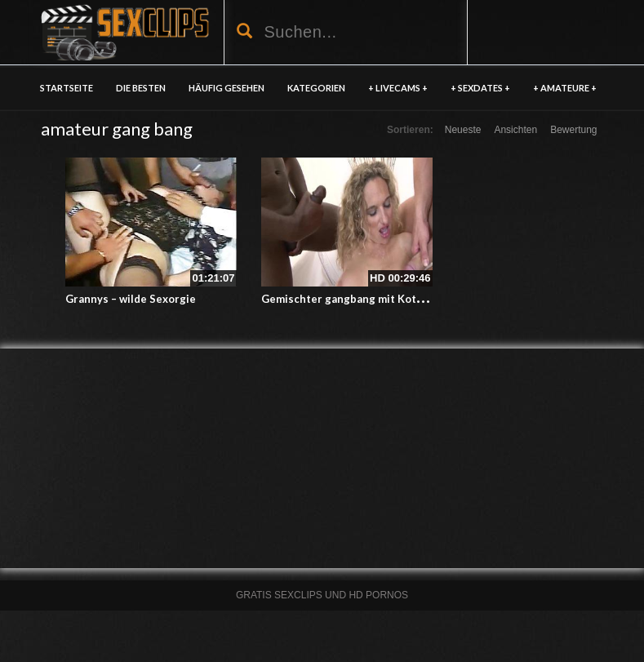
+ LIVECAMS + (398, 88)
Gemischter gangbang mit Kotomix (351, 299)
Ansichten (515, 130)
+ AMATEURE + (565, 88)
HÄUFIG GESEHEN (227, 88)
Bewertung (573, 130)
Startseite (67, 88)
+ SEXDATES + (480, 88)
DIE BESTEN (141, 88)
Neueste (463, 130)
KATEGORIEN (316, 88)
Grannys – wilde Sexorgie (131, 299)
